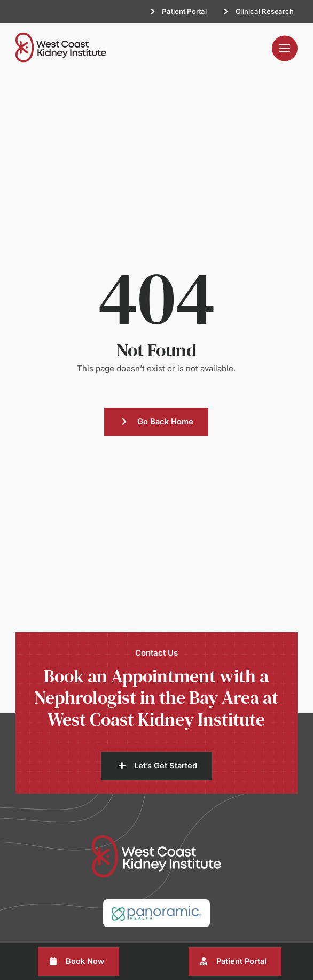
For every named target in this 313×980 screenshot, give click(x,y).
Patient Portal (184, 11)
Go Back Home (165, 422)
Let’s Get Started (166, 766)
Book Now (85, 961)
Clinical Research (264, 11)
